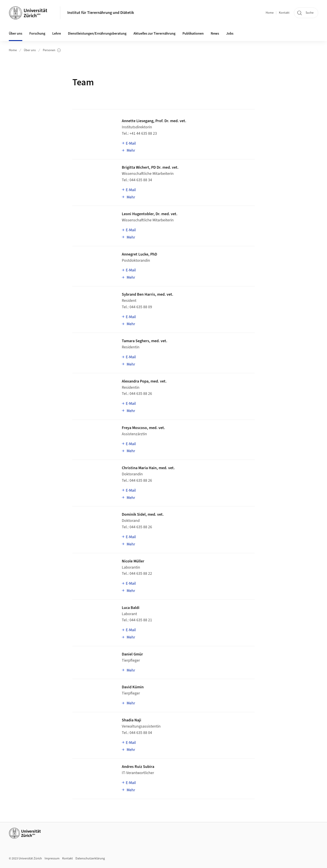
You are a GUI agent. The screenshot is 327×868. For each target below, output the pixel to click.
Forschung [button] (37, 34)
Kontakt (284, 13)
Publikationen (193, 34)
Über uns (30, 50)
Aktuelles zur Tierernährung (154, 34)
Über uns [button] (16, 34)
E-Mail (131, 143)
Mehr (130, 150)
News (215, 34)
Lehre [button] (57, 34)
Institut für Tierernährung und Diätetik (101, 13)
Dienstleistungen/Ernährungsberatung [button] (97, 34)
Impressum (52, 859)
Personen (52, 50)
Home (270, 13)
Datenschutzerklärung (90, 859)
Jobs (230, 34)
